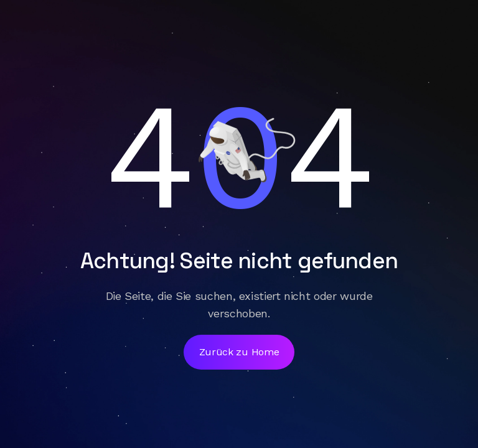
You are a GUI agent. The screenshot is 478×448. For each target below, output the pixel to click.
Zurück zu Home (239, 352)
